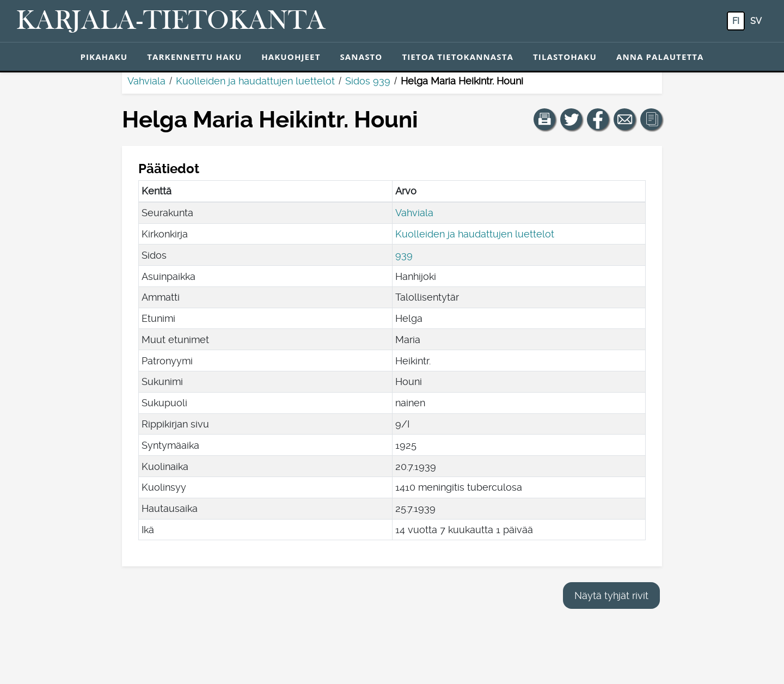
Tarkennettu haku (194, 57)
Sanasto (361, 57)
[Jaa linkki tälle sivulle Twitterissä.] (571, 119)
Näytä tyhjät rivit (611, 596)
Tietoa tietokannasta (458, 57)
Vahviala (146, 81)
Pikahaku (104, 57)
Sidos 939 (368, 81)
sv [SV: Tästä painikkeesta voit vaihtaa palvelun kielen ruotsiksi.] (756, 21)
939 (404, 255)
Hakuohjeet (291, 57)
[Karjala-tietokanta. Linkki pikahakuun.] (171, 21)
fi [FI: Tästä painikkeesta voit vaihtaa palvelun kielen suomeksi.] (736, 21)
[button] (544, 119)
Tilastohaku (565, 57)
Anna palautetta (660, 57)
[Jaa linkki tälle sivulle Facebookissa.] (598, 119)
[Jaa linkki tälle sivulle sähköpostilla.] (624, 119)
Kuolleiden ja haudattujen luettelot (255, 81)
